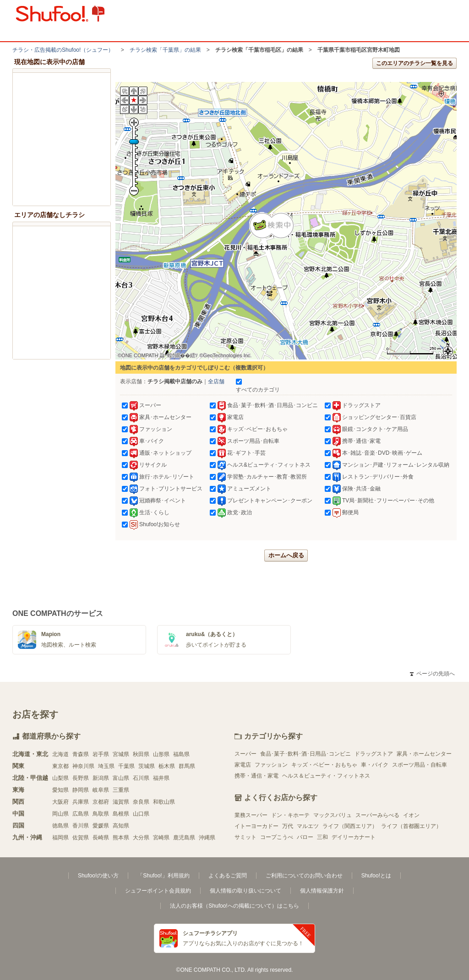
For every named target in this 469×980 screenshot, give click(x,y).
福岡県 (60, 838)
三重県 (121, 790)
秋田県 (141, 754)
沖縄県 (207, 838)
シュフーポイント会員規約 (158, 891)
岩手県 (101, 754)
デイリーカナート (354, 837)
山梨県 (60, 778)
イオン (411, 815)
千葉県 (126, 766)
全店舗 (216, 381)
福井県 (161, 778)
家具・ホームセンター (424, 754)
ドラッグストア (374, 754)
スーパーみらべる (377, 815)
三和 (322, 837)
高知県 (121, 826)
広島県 (81, 814)
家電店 (243, 765)
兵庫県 (81, 802)
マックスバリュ (333, 815)
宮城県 (121, 754)
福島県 (181, 754)
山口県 (141, 814)
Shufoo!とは (376, 876)
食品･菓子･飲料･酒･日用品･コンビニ (305, 754)
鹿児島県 (184, 838)
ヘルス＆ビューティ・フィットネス (326, 776)
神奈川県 (83, 766)
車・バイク (375, 765)
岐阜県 (101, 790)
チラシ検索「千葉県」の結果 (165, 50)
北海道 (60, 754)
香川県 (81, 826)
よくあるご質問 (228, 876)
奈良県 (141, 802)
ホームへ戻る (286, 555)
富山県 (121, 778)
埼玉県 (106, 766)
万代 (288, 826)
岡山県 (60, 814)
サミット (245, 837)
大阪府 (60, 802)
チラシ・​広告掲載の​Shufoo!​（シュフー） (63, 50)
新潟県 (101, 778)
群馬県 (187, 766)
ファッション (271, 765)
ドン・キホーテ (290, 815)
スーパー (245, 754)
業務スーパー (251, 815)
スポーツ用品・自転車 (420, 765)
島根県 (121, 814)
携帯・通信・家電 (256, 776)
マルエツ (308, 826)
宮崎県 (161, 838)
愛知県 (60, 790)
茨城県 (147, 766)
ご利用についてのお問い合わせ (304, 876)
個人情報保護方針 (322, 891)
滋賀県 (121, 802)
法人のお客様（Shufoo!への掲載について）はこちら (234, 906)
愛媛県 (101, 826)
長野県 (81, 778)
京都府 (101, 802)
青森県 (81, 754)
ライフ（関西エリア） (350, 826)
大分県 (141, 838)
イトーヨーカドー (256, 826)
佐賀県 (81, 838)
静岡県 (81, 790)
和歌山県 (164, 802)
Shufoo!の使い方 (98, 876)
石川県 (141, 778)
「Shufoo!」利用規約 (163, 876)
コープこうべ (277, 837)
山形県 (161, 754)
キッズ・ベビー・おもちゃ (324, 765)
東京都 (60, 766)
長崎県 (101, 838)
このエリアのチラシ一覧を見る (414, 63)
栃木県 (167, 766)
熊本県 (121, 838)
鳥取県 (101, 814)
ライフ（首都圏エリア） (411, 826)
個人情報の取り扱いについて (245, 891)
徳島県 (60, 826)
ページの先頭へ (432, 674)
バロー (305, 837)
